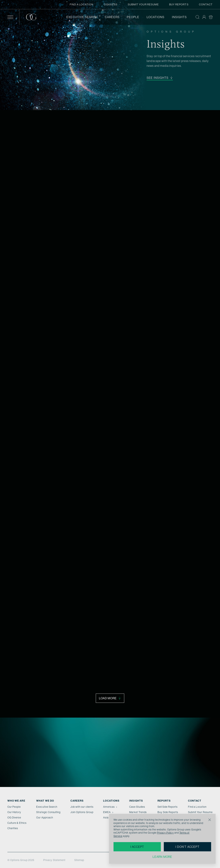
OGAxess (111, 4)
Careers (112, 17)
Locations (156, 17)
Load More (110, 698)
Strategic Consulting (48, 812)
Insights (179, 17)
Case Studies (137, 807)
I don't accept (187, 847)
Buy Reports (179, 4)
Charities (13, 828)
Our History (14, 812)
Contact (206, 4)
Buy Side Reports (168, 812)
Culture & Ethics (17, 823)
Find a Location (82, 4)
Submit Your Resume (143, 4)
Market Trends (138, 812)
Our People (14, 807)
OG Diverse (14, 817)
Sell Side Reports (168, 807)
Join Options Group (82, 812)
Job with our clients (82, 807)
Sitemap (79, 860)
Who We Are (16, 801)
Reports (164, 801)
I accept (137, 847)
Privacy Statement (54, 860)
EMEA (109, 812)
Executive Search (82, 17)
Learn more (162, 857)
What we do (45, 801)
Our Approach (45, 817)
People (133, 17)
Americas (110, 807)
